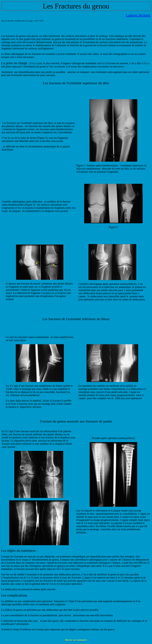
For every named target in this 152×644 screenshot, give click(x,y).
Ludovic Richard (138, 15)
